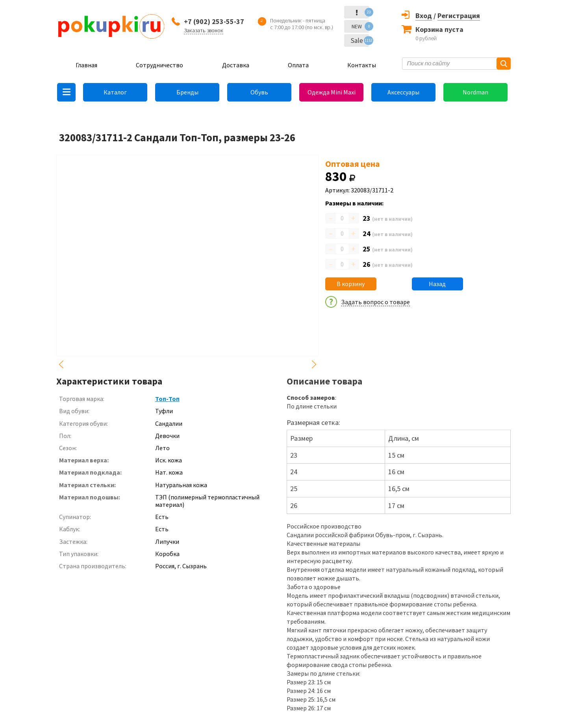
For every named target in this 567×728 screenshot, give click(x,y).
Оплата (298, 65)
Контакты (362, 65)
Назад (437, 284)
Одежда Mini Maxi (332, 92)
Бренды (187, 92)
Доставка (236, 65)
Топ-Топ (167, 399)
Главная (86, 65)
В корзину (351, 284)
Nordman (475, 92)
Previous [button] (61, 364)
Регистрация (459, 16)
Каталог (115, 92)
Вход (424, 16)
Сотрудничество (159, 65)
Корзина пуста (439, 29)
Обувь (259, 92)
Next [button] (314, 364)
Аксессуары (403, 92)
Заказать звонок (204, 30)
